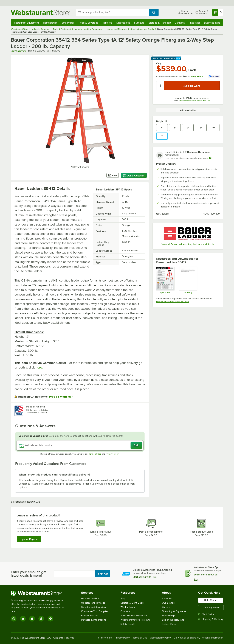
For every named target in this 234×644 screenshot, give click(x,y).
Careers (166, 607)
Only (159, 63)
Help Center (211, 600)
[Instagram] (14, 619)
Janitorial (180, 23)
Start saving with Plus (145, 577)
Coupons (125, 611)
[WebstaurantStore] (40, 593)
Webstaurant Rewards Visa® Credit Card (195, 100)
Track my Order (211, 608)
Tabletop (107, 23)
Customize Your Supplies (95, 611)
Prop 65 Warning (60, 397)
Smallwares (68, 23)
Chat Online (206, 614)
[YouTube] (23, 619)
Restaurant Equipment (26, 23)
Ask (136, 445)
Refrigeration (50, 23)
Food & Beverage (89, 23)
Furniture (139, 23)
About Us (167, 599)
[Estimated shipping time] (210, 158)
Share (113, 175)
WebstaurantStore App (93, 607)
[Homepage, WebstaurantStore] (41, 12)
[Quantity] (160, 86)
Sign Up (103, 574)
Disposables (123, 23)
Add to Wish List (188, 110)
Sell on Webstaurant (173, 620)
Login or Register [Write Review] (29, 539)
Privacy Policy (112, 454)
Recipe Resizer (89, 616)
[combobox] (112, 12)
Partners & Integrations (94, 620)
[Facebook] (32, 619)
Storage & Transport (160, 23)
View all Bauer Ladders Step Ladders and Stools (188, 244)
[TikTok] (41, 619)
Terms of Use (95, 454)
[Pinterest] (50, 619)
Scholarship (168, 616)
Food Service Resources (134, 616)
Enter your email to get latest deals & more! (29, 574)
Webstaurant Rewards (93, 603)
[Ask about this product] (80, 445)
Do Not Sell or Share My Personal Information (199, 638)
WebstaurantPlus (90, 599)
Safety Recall (127, 624)
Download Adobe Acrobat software (173, 302)
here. (39, 367)
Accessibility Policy (160, 638)
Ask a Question (134, 176)
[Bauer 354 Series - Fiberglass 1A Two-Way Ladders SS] (165, 280)
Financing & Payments (174, 611)
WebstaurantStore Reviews (135, 620)
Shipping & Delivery (211, 619)
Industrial (195, 23)
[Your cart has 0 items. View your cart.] (218, 12)
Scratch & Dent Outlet (132, 603)
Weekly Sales (128, 607)
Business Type (212, 23)
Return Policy (169, 624)
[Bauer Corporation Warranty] (188, 280)
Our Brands (168, 603)
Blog (123, 599)
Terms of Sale (104, 638)
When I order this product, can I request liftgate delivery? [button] (54, 475)
